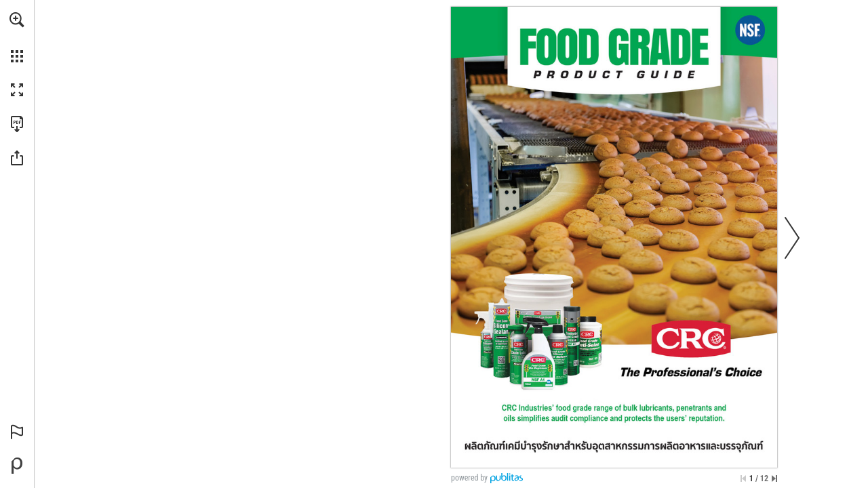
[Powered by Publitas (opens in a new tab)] (17, 466)
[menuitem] (17, 37)
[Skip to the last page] (774, 479)
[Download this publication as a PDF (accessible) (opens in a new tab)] (17, 124)
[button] (17, 20)
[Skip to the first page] (743, 479)
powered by (469, 478)
